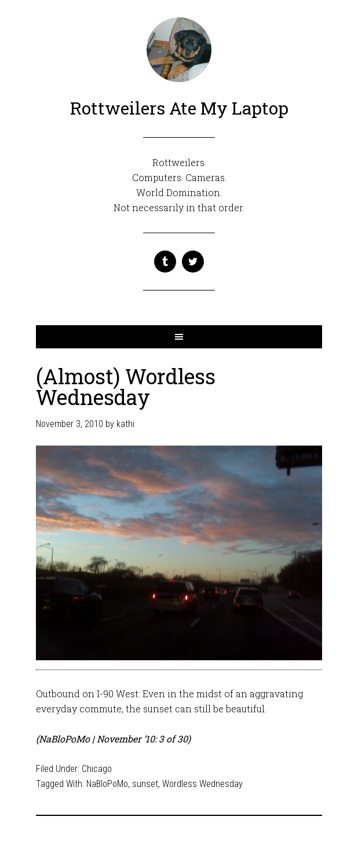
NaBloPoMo (107, 784)
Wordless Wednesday (202, 784)
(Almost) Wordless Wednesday (126, 387)
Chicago (97, 769)
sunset (145, 784)
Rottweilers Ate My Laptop (179, 108)
